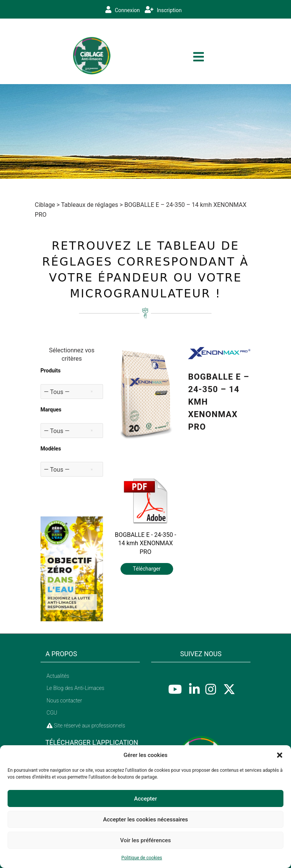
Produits (51, 371)
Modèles (51, 449)
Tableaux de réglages (90, 205)
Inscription (163, 10)
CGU (52, 713)
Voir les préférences (145, 840)
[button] (280, 755)
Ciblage (45, 205)
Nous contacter (64, 701)
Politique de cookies (142, 858)
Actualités (58, 676)
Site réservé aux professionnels (86, 726)
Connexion (123, 10)
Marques (51, 410)
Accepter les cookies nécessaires (145, 820)
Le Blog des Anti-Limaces (76, 688)
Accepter (145, 799)
